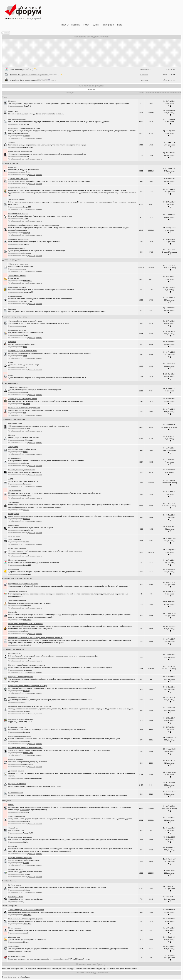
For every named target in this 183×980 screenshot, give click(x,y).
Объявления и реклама (18, 264)
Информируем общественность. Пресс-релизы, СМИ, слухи (34, 225)
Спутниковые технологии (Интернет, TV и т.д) (28, 686)
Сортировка (13, 946)
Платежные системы (17, 287)
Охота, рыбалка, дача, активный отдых (25, 321)
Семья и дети (14, 537)
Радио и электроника (17, 784)
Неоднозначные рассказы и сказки (23, 583)
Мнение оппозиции (16, 248)
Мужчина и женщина (17, 560)
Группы (95, 25)
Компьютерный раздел (18, 697)
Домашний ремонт (16, 771)
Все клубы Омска (16, 896)
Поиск (86, 25)
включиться (24, 810)
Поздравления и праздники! (20, 837)
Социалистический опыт (19, 239)
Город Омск (13, 111)
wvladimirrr (91, 89)
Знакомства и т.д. (16, 869)
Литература (13, 447)
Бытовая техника (16, 793)
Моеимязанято (145, 79)
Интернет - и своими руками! (21, 677)
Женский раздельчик (17, 600)
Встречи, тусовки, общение (20, 858)
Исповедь (13, 846)
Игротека (12, 342)
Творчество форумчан (18, 591)
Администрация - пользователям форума (26, 910)
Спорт (11, 362)
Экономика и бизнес (17, 275)
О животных (14, 525)
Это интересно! (15, 490)
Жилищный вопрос (17, 199)
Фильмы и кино (15, 423)
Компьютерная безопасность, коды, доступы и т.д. (30, 706)
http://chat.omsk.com (16, 830)
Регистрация (108, 25)
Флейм (11, 805)
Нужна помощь (15, 458)
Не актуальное (15, 928)
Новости (12, 101)
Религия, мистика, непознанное (22, 470)
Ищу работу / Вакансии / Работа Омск (24, 128)
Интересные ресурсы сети (20, 736)
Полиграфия (14, 514)
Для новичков (14, 937)
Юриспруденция (15, 296)
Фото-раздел (14, 502)
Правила (76, 25)
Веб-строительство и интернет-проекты (25, 748)
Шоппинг (12, 309)
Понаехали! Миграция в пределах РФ (24, 408)
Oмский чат (13, 828)
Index (64, 25)
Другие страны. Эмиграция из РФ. (23, 399)
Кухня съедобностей (17, 548)
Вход (120, 25)
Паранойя (13, 612)
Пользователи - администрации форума (26, 919)
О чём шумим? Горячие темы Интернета (26, 624)
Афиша (12, 142)
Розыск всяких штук (17, 727)
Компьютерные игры (17, 330)
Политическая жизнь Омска (20, 151)
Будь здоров (14, 569)
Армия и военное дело (18, 179)
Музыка (12, 435)
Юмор (11, 375)
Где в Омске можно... (17, 119)
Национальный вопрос (18, 213)
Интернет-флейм (16, 759)
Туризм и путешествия (18, 387)
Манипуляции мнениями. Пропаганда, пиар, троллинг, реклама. (35, 638)
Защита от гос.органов (18, 188)
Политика (12, 167)
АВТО (11, 479)
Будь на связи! (15, 653)
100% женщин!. (16, 79)
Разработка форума (17, 956)
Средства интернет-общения (21, 719)
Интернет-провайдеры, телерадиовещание (27, 665)
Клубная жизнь (15, 885)
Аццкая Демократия (17, 816)
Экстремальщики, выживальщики (23, 351)
